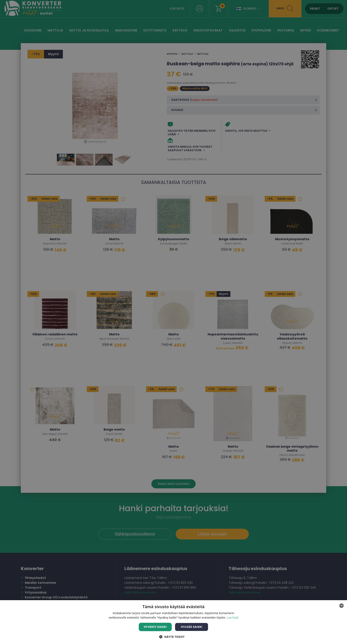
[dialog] (173, 322)
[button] (173, 637)
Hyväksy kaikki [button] (155, 627)
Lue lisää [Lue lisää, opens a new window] (232, 618)
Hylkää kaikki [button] (192, 627)
